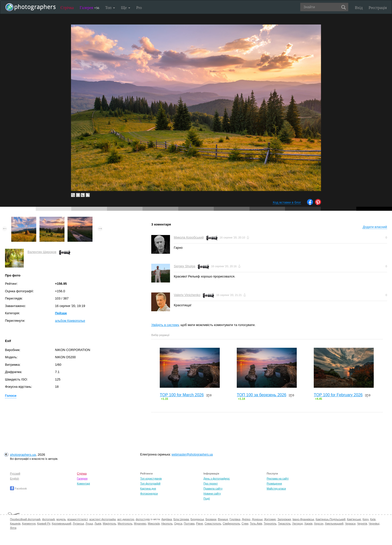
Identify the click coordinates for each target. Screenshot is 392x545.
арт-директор (126, 519)
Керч (365, 519)
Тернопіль (270, 523)
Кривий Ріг (44, 523)
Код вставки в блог (287, 202)
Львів (98, 523)
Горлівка (235, 519)
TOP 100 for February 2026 (338, 395)
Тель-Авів (256, 523)
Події (207, 498)
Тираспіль (284, 523)
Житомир (270, 519)
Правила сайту (213, 488)
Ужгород (297, 523)
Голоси (11, 396)
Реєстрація (378, 8)
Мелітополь (125, 523)
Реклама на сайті (278, 478)
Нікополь (167, 523)
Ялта (13, 528)
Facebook (18, 488)
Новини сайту (212, 493)
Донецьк (257, 519)
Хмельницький (334, 523)
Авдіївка (167, 519)
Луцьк (89, 523)
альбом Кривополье (70, 321)
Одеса (178, 523)
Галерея (89, 8)
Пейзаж (61, 313)
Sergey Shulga (184, 266)
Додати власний (375, 227)
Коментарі (83, 483)
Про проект (211, 483)
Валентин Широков (42, 252)
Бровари (211, 519)
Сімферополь (231, 523)
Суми (245, 523)
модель (61, 519)
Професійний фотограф (25, 519)
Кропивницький (61, 523)
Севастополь (213, 523)
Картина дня (148, 488)
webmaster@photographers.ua (192, 454)
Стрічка (67, 8)
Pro (139, 8)
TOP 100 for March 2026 (182, 395)
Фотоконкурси (149, 493)
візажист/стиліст (77, 519)
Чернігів (362, 523)
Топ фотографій (150, 483)
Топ (110, 8)
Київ (373, 519)
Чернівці (374, 523)
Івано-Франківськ (303, 519)
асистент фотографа (102, 519)
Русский (15, 473)
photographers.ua (23, 455)
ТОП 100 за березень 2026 (261, 395)
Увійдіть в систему (165, 325)
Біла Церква (181, 519)
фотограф (48, 519)
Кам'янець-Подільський (330, 519)
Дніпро (246, 519)
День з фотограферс (217, 478)
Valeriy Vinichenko (187, 295)
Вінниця (223, 519)
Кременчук (29, 523)
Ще (126, 8)
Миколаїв (154, 523)
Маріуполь (109, 523)
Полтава (189, 523)
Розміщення (274, 483)
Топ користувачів (151, 478)
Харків (308, 523)
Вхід (359, 8)
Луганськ (78, 523)
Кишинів (15, 523)
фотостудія (143, 519)
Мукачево (140, 523)
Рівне (199, 523)
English (14, 478)
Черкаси (350, 523)
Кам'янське (354, 519)
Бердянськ (197, 519)
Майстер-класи (276, 488)
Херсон (319, 523)
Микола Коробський (189, 237)
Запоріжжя (284, 519)
